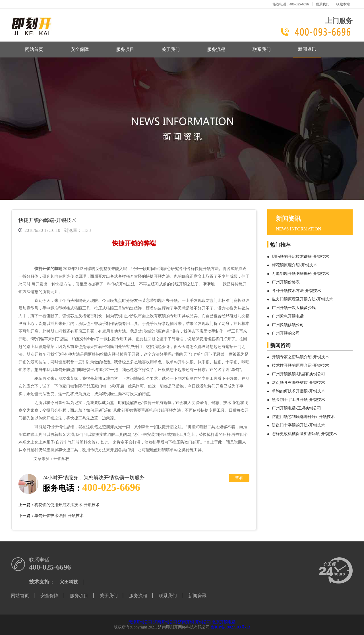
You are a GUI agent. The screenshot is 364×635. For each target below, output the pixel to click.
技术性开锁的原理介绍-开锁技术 (300, 365)
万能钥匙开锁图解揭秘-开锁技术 (300, 274)
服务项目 (125, 49)
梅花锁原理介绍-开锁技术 (294, 265)
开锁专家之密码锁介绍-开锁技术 (300, 357)
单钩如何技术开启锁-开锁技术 (298, 391)
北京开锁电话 (224, 622)
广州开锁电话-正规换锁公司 (296, 408)
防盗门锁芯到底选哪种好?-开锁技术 (303, 417)
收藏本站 (343, 4)
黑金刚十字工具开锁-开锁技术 (298, 400)
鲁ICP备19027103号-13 (230, 627)
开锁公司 (203, 622)
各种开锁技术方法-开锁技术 (296, 291)
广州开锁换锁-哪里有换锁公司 (298, 374)
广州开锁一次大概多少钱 (294, 308)
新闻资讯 (307, 49)
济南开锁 (186, 622)
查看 (239, 478)
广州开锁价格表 (286, 282)
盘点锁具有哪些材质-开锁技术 (298, 383)
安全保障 (80, 49)
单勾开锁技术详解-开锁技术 (59, 516)
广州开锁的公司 (286, 333)
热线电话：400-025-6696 (291, 4)
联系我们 (322, 4)
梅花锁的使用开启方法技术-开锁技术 (67, 505)
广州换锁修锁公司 (288, 325)
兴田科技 (69, 582)
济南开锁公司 (165, 622)
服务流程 (216, 49)
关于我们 (171, 49)
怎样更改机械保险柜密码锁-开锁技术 (304, 434)
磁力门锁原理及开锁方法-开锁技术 (302, 299)
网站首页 (34, 49)
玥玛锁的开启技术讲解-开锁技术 (300, 256)
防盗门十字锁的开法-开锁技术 (298, 425)
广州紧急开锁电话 (288, 316)
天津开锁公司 (140, 622)
